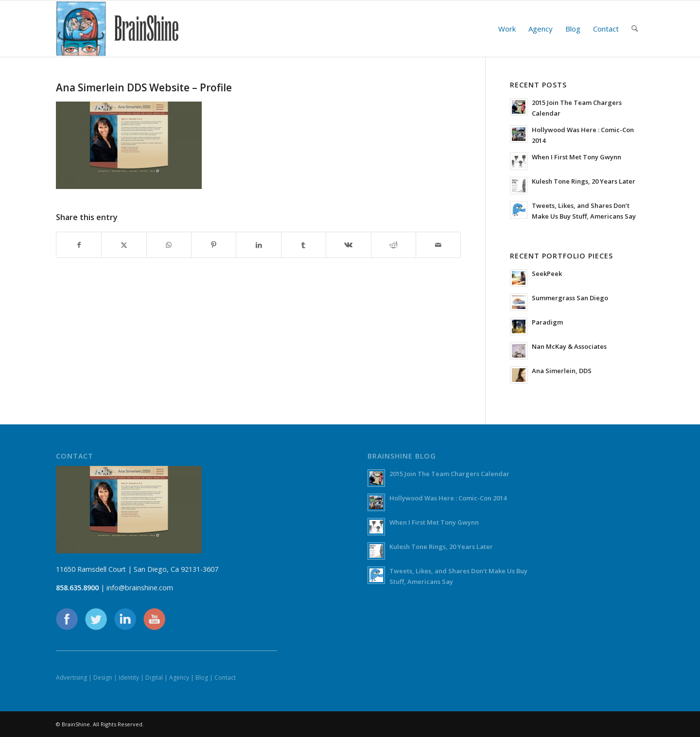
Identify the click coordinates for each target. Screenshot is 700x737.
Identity (129, 677)
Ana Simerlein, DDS (562, 371)
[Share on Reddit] (394, 245)
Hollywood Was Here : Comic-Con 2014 (448, 498)
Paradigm (547, 322)
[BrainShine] (118, 29)
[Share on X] (124, 245)
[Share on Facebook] (79, 245)
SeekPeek (547, 274)
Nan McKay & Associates (569, 346)
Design (103, 677)
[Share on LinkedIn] (258, 245)
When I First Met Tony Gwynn (577, 157)
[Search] (635, 29)
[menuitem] (507, 29)
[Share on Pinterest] (214, 245)
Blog (202, 677)
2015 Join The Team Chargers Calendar (449, 474)
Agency (179, 677)
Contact (225, 677)
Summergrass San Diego (570, 298)
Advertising (71, 677)
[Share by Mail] (438, 245)
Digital (154, 677)
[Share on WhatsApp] (169, 245)
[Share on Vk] (348, 245)
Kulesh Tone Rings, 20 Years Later (584, 181)
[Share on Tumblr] (304, 245)
